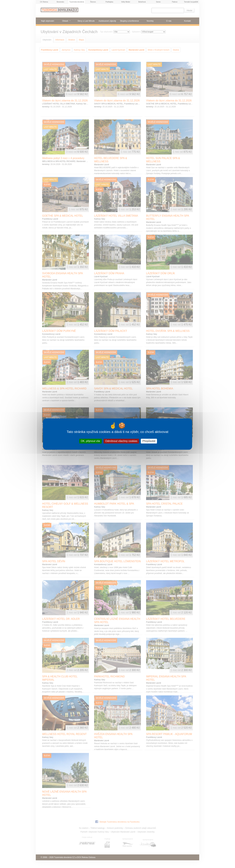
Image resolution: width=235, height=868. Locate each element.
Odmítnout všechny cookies (121, 441)
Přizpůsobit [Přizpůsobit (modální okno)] (149, 441)
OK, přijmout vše (90, 441)
